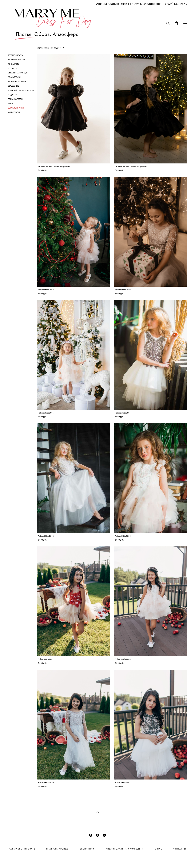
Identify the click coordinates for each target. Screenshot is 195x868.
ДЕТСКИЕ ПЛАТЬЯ (16, 108)
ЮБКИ (10, 103)
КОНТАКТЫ (180, 849)
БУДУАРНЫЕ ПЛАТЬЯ (17, 81)
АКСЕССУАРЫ (14, 112)
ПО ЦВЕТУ (12, 68)
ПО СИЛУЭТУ (13, 64)
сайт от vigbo (97, 859)
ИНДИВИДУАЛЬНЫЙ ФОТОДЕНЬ (119, 849)
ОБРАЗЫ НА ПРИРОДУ (18, 73)
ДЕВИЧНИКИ (87, 849)
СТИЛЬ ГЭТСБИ (14, 77)
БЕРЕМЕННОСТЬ (15, 55)
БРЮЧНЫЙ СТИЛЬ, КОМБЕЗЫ (21, 90)
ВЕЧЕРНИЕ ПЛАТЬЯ (16, 60)
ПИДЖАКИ (12, 95)
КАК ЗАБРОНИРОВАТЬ (22, 849)
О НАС (158, 849)
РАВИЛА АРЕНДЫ (59, 849)
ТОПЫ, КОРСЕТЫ (15, 99)
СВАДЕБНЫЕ (13, 86)
